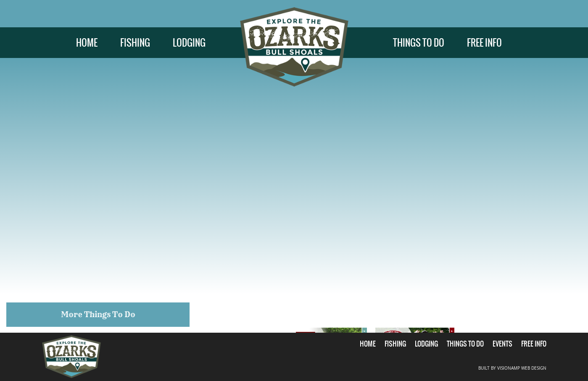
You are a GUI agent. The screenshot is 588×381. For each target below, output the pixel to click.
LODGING (189, 43)
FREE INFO (484, 43)
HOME (87, 43)
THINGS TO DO (419, 43)
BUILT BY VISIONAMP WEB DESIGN (512, 368)
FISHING (135, 43)
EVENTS (502, 344)
